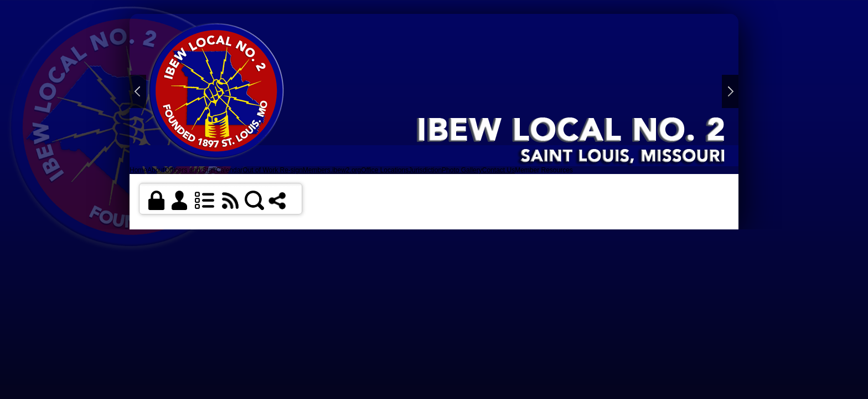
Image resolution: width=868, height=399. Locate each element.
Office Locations (385, 170)
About (156, 170)
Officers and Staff (190, 170)
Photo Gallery (462, 170)
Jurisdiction (425, 170)
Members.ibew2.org (332, 170)
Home (138, 170)
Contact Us (498, 170)
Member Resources (544, 170)
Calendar (229, 170)
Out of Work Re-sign (272, 170)
